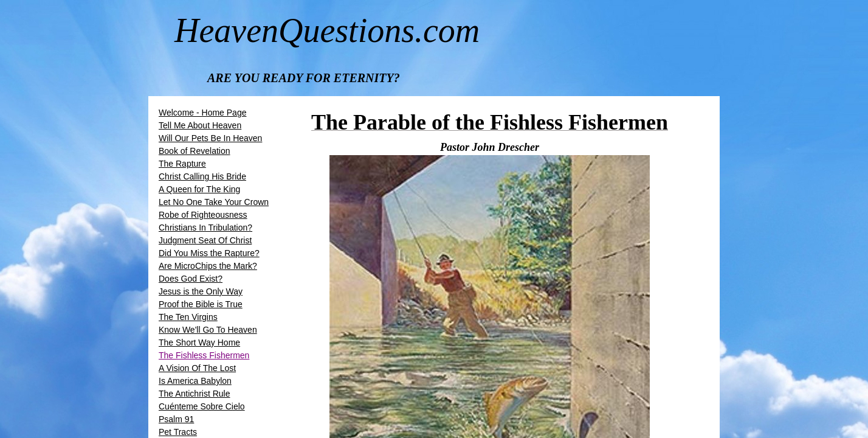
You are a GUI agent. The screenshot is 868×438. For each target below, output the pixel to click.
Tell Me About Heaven (200, 125)
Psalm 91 (176, 419)
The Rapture (182, 164)
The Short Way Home (199, 342)
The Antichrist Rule (195, 394)
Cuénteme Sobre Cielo (202, 406)
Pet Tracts (178, 432)
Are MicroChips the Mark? (208, 266)
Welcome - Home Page (202, 113)
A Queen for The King (199, 189)
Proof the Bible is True (201, 304)
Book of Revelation (195, 151)
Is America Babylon (195, 381)
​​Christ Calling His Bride (202, 176)
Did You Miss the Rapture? (209, 253)
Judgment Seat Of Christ (205, 240)
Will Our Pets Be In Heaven (210, 138)
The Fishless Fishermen (204, 355)
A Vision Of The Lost (197, 368)
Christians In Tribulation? (205, 228)
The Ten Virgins (188, 317)
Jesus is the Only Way (201, 291)
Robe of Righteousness (203, 215)
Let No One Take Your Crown (214, 202)
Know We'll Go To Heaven (208, 330)
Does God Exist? (191, 279)
